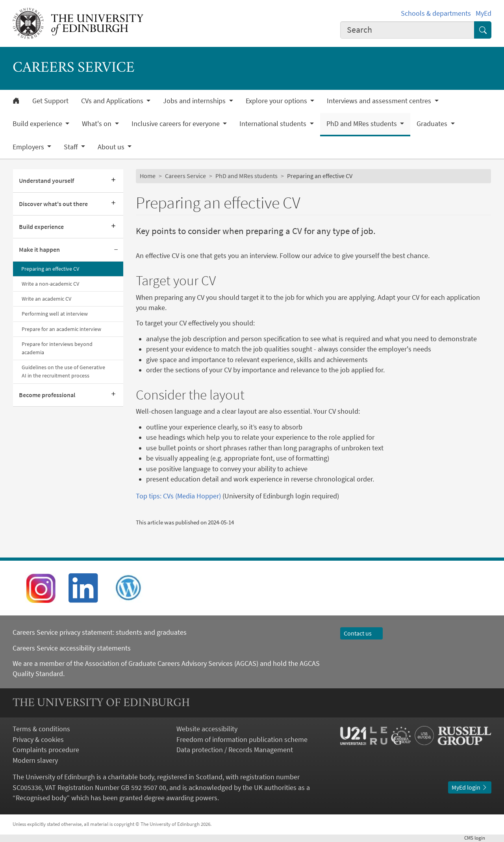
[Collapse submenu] (116, 250)
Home (148, 176)
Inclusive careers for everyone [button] (176, 124)
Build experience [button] (38, 124)
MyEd (484, 13)
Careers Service (185, 176)
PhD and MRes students (246, 176)
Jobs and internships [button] (195, 101)
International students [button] (274, 124)
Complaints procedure (46, 750)
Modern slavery (35, 760)
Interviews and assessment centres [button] (380, 101)
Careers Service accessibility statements (72, 648)
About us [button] (112, 147)
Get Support (50, 101)
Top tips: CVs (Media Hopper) (178, 496)
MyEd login (470, 787)
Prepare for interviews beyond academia (57, 348)
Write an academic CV (46, 299)
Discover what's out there (53, 204)
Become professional (47, 395)
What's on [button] (97, 124)
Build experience (41, 227)
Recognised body (41, 798)
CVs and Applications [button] (113, 101)
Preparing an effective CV (50, 269)
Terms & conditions (41, 729)
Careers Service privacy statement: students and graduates (100, 632)
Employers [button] (29, 147)
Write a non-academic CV (50, 284)
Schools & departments (436, 13)
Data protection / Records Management (235, 750)
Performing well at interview (55, 314)
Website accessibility (207, 729)
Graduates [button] (433, 124)
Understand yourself (46, 181)
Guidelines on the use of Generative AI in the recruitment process (63, 371)
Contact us (361, 633)
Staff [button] (71, 147)
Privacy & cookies (38, 740)
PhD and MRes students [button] (362, 124)
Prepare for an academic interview (61, 329)
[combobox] (407, 30)
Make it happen (39, 250)
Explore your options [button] (277, 101)
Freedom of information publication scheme (242, 740)
